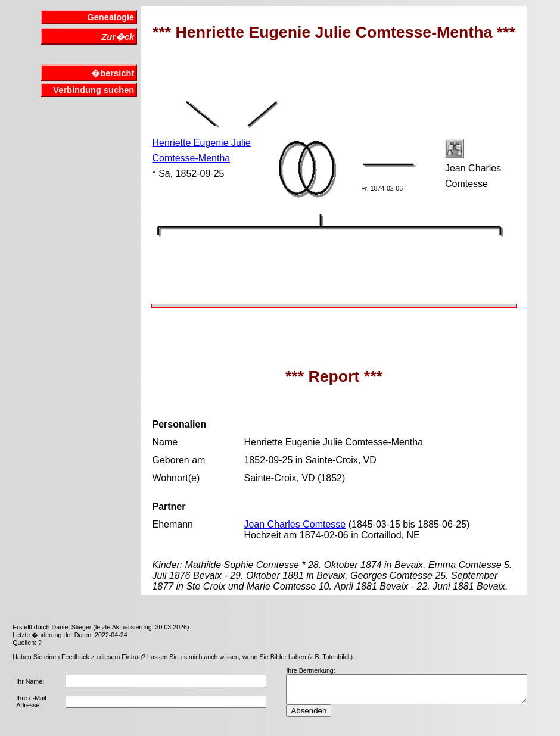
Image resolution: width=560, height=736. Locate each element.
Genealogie (111, 17)
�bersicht (113, 73)
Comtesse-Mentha (191, 158)
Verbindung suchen (94, 90)
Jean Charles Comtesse (295, 524)
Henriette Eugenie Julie (201, 143)
